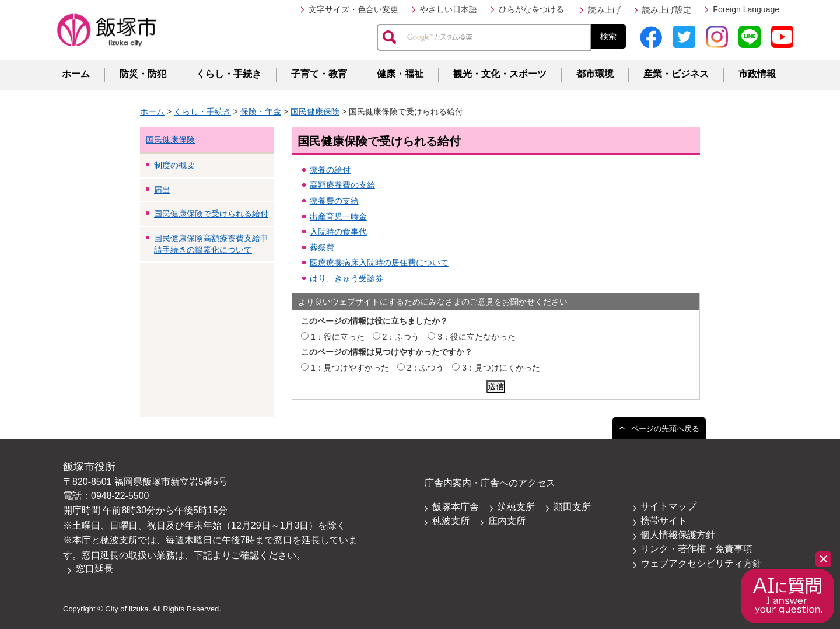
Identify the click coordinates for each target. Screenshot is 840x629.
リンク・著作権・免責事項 (696, 549)
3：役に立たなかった (477, 337)
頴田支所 (572, 507)
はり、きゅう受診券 (346, 278)
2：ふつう (401, 337)
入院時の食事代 (338, 232)
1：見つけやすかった (350, 368)
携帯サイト (664, 521)
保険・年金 (261, 111)
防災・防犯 (143, 74)
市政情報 (757, 74)
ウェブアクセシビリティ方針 (701, 563)
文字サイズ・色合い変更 (353, 9)
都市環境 (595, 74)
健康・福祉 (400, 74)
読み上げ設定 (667, 10)
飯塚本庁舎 (456, 507)
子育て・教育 (319, 74)
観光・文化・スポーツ (500, 74)
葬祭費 (322, 247)
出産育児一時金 (338, 216)
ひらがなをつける (531, 9)
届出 (162, 190)
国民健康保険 (315, 111)
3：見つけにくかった (501, 368)
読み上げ (604, 10)
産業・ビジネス (676, 74)
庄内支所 (507, 521)
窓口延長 (94, 569)
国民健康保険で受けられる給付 (211, 214)
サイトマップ (668, 506)
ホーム (76, 74)
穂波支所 (451, 521)
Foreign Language (746, 9)
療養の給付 (330, 170)
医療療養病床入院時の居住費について (379, 263)
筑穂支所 (516, 507)
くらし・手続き (229, 74)
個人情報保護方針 (678, 535)
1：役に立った (338, 337)
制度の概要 (174, 165)
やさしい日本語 (449, 9)
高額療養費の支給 (342, 185)
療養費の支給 (334, 201)
